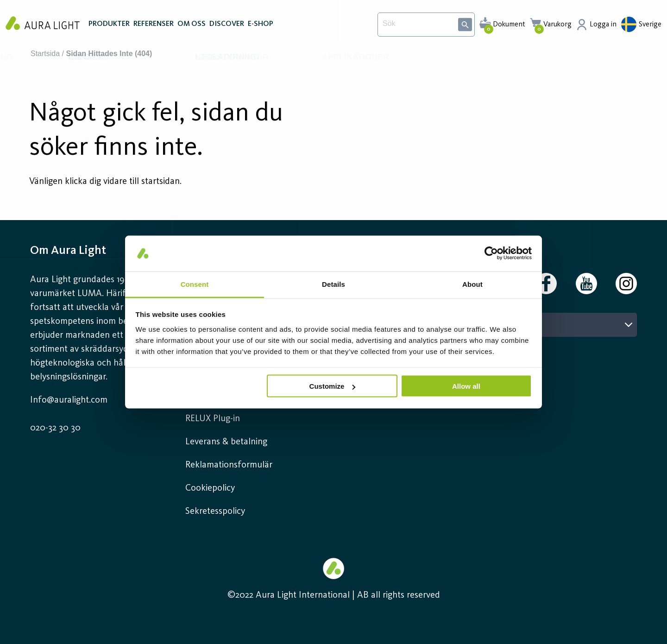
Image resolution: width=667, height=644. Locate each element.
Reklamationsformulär (229, 465)
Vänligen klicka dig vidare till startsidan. (105, 182)
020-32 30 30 (55, 428)
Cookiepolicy (210, 488)
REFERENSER (154, 27)
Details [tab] (333, 284)
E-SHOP (261, 27)
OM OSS (192, 27)
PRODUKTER (109, 27)
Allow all (466, 386)
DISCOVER (227, 27)
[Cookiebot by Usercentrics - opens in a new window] (491, 253)
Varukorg (557, 25)
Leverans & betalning (226, 442)
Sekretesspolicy (215, 511)
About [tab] (472, 284)
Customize (333, 386)
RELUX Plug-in (213, 419)
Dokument (509, 25)
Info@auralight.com (69, 400)
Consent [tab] (195, 284)
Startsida (45, 54)
